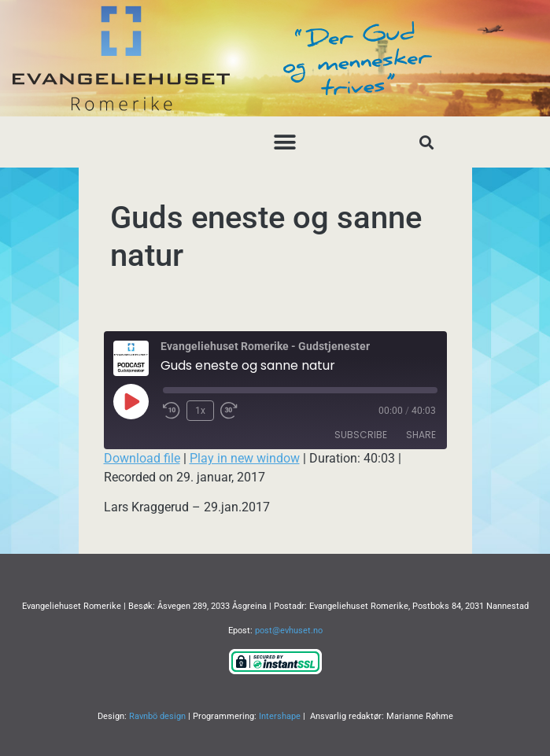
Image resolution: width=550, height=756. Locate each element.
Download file (142, 458)
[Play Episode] (131, 401)
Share (421, 435)
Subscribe (361, 435)
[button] (284, 142)
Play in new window (245, 458)
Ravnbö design (157, 716)
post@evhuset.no (289, 631)
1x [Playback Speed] (200, 411)
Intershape (280, 716)
